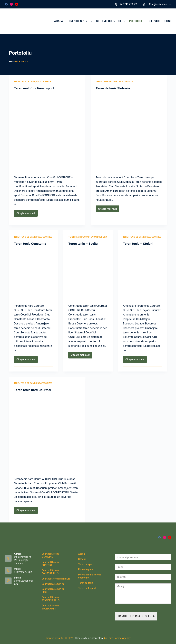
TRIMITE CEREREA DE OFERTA (136, 616)
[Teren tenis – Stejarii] (143, 274)
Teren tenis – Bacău (84, 244)
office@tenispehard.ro (159, 4)
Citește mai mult (27, 214)
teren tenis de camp (25, 82)
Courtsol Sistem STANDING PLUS (51, 599)
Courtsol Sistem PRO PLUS (53, 591)
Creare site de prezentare (89, 638)
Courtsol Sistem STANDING (50, 555)
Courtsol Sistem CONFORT (50, 564)
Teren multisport (87, 588)
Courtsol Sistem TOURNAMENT (50, 607)
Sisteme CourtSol (111, 21)
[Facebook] (6, 4)
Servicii (155, 21)
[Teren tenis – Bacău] (88, 274)
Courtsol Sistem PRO (53, 584)
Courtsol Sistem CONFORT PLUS (50, 572)
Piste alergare (86, 569)
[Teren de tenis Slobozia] (129, 132)
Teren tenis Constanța (31, 244)
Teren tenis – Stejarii (139, 244)
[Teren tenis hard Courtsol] (47, 434)
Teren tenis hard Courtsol (33, 390)
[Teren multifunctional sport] (47, 132)
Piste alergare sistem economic (89, 576)
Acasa (59, 21)
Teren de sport (80, 21)
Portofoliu (137, 21)
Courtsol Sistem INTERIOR (56, 579)
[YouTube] (17, 4)
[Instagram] (11, 4)
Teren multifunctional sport (35, 88)
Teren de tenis (86, 583)
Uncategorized (44, 82)
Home (12, 62)
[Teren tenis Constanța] (33, 274)
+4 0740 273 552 (129, 4)
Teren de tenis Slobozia (113, 88)
